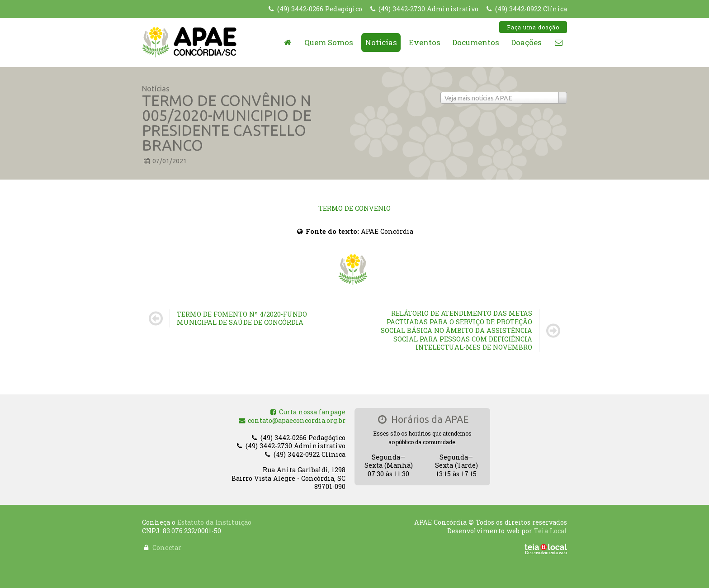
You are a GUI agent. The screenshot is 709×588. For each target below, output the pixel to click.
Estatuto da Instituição (214, 518)
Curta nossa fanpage (307, 415)
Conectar (167, 543)
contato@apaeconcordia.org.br (292, 423)
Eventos (425, 42)
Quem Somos (329, 42)
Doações (526, 42)
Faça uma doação (533, 27)
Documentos (476, 42)
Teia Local (551, 526)
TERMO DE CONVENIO (354, 208)
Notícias (381, 42)
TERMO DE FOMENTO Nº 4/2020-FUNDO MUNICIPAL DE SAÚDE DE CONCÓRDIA (242, 318)
